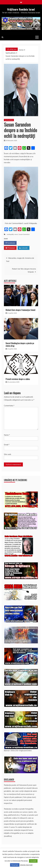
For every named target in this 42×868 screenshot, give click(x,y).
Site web (8, 454)
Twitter (23, 243)
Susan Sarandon (24, 234)
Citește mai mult (26, 865)
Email (7, 445)
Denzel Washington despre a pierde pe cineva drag (20, 344)
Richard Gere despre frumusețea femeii (20, 310)
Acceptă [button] (33, 861)
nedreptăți (10, 234)
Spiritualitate (9, 120)
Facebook (10, 243)
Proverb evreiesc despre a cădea (18, 379)
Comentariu (9, 406)
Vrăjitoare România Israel (21, 9)
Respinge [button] (15, 865)
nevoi (16, 234)
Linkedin (24, 248)
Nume (7, 435)
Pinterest (10, 248)
